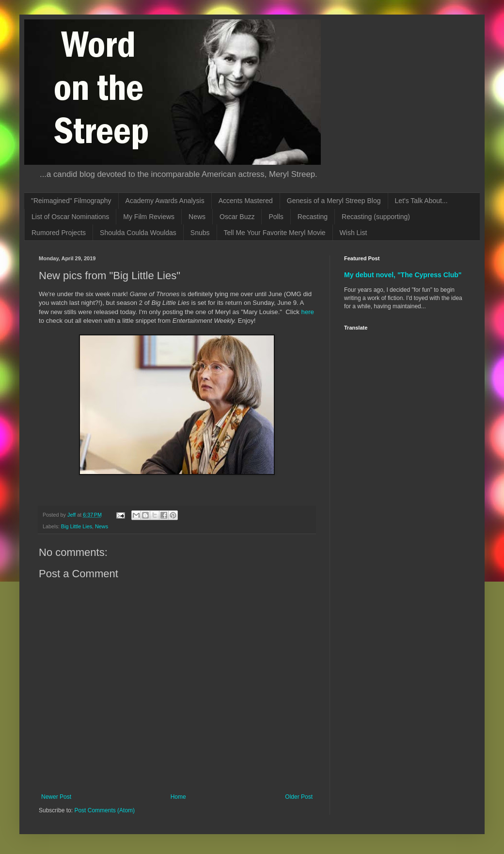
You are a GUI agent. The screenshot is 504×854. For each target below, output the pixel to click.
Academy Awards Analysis (165, 201)
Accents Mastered (246, 201)
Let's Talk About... (421, 201)
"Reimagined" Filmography (71, 201)
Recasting (313, 217)
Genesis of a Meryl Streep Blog (334, 201)
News (197, 217)
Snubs (200, 233)
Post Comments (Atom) (104, 810)
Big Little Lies (77, 526)
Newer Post (56, 797)
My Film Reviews (149, 217)
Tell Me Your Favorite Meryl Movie (275, 233)
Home (178, 797)
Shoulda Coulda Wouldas (138, 233)
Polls (276, 217)
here (308, 312)
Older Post (299, 797)
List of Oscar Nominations (70, 217)
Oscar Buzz (237, 217)
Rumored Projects (59, 233)
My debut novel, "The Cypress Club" (403, 275)
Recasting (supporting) (376, 217)
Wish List (354, 233)
